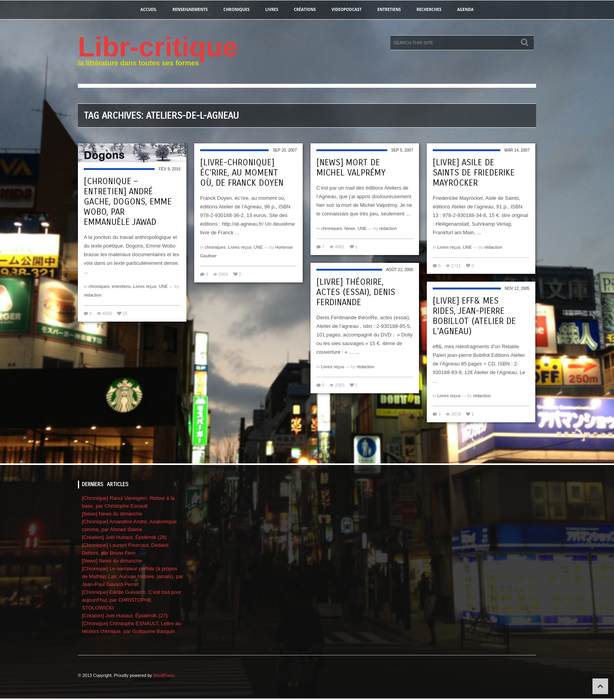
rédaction (93, 295)
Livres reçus (145, 286)
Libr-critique (158, 47)
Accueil (149, 9)
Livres (272, 9)
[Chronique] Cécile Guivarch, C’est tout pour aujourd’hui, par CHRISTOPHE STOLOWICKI (132, 600)
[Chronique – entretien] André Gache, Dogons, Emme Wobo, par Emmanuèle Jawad (128, 202)
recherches (429, 9)
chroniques (237, 9)
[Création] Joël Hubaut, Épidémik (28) (124, 537)
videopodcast (347, 9)
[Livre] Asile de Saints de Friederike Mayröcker (474, 173)
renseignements (190, 9)
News (350, 228)
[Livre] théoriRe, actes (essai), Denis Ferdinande (356, 292)
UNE (163, 286)
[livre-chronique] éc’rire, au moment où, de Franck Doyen (242, 173)
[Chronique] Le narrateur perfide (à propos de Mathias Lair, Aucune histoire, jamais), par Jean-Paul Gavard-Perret (133, 576)
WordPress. (164, 675)
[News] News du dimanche (112, 514)
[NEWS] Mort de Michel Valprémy (351, 168)
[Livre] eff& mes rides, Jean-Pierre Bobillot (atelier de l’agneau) (474, 316)
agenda (465, 9)
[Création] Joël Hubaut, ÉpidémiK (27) (125, 616)
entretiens (389, 9)
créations (305, 9)
